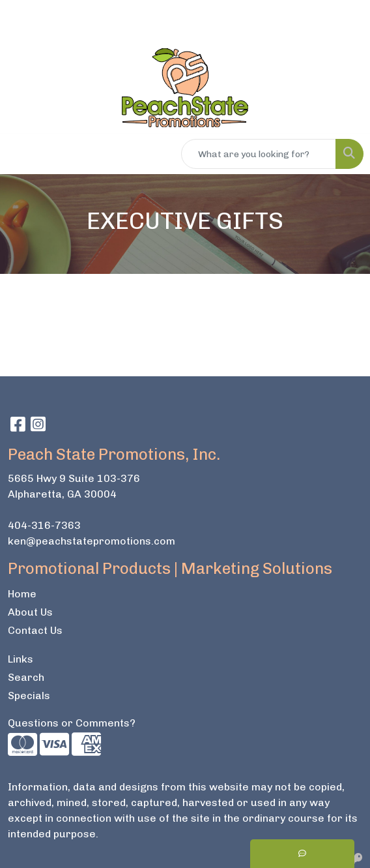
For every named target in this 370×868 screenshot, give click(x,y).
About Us (30, 612)
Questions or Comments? (72, 723)
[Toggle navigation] (20, 154)
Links (21, 659)
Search (26, 677)
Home (22, 594)
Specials (29, 696)
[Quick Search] (259, 154)
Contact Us (35, 630)
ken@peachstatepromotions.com (92, 541)
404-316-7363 (44, 525)
